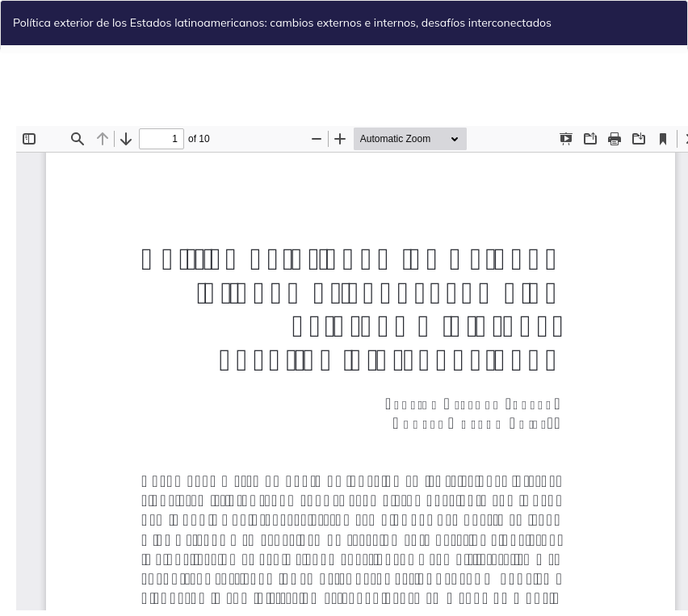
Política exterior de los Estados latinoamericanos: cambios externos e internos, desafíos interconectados (282, 23)
